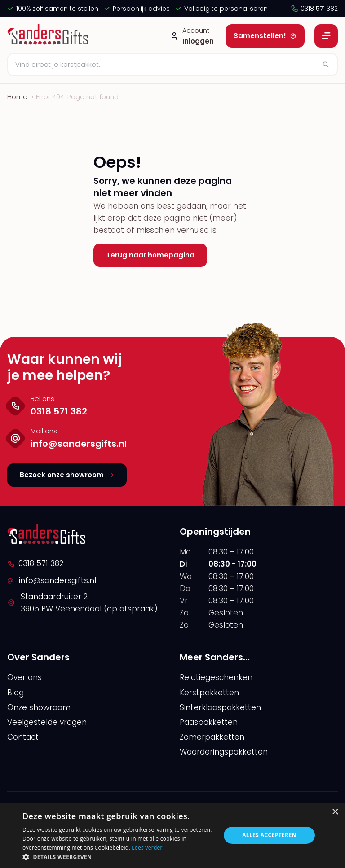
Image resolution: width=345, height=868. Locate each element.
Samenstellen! (265, 36)
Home (17, 97)
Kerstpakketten (209, 693)
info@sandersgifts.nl (52, 580)
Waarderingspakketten (224, 752)
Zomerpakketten (212, 737)
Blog (15, 693)
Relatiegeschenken (216, 677)
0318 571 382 (314, 9)
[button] (119, 857)
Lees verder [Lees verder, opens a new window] (147, 848)
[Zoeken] (172, 65)
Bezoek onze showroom (67, 475)
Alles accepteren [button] (269, 835)
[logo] (49, 36)
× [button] (335, 812)
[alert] (172, 835)
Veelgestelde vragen (47, 722)
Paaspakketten (209, 722)
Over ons (24, 677)
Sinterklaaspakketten (220, 707)
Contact (23, 737)
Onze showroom (39, 707)
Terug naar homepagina (150, 255)
